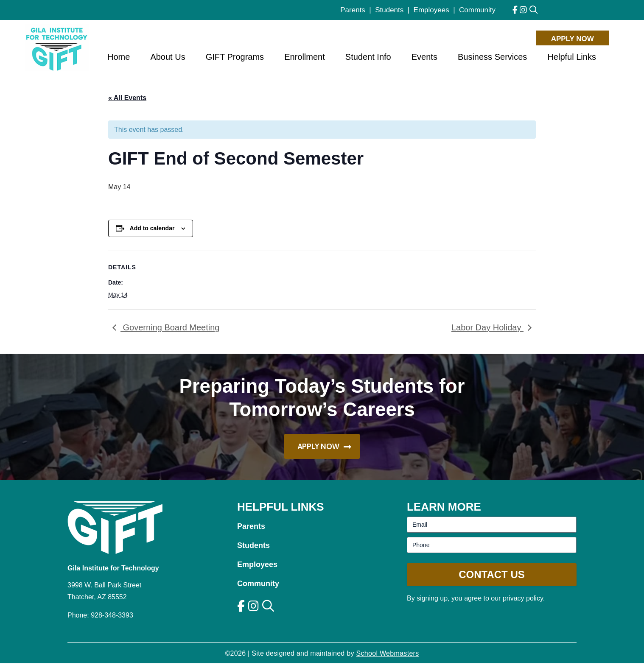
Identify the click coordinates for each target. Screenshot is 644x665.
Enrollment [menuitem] (305, 58)
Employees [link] (431, 10)
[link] (515, 10)
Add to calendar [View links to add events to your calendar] (152, 228)
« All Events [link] (127, 98)
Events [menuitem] (424, 58)
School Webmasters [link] (388, 655)
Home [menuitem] (119, 58)
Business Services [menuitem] (492, 58)
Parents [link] (353, 10)
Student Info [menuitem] (368, 58)
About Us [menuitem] (168, 58)
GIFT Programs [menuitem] (235, 58)
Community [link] (477, 10)
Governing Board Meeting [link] (170, 327)
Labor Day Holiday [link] (487, 327)
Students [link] (389, 10)
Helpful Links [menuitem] (572, 58)
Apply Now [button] (573, 38)
